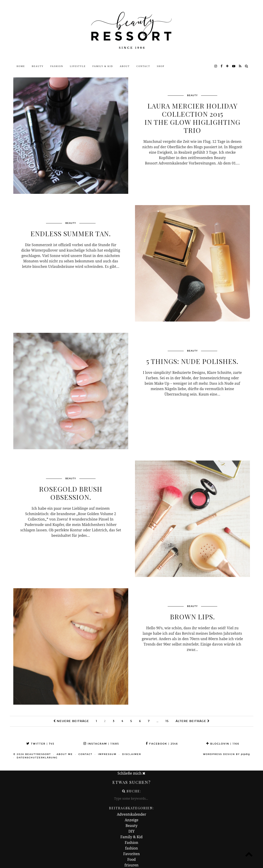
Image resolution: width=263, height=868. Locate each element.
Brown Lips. (192, 617)
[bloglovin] (228, 66)
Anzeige (131, 820)
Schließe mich (132, 773)
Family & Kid (103, 66)
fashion (131, 848)
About (125, 66)
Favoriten (131, 854)
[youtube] (234, 66)
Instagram (101, 744)
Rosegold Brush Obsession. (71, 493)
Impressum (107, 754)
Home (21, 66)
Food (131, 859)
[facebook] (222, 66)
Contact (143, 66)
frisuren (131, 865)
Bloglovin (223, 744)
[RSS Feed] (240, 66)
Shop (161, 66)
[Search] (247, 66)
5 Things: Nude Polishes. (192, 361)
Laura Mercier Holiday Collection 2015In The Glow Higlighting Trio (192, 118)
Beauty (38, 66)
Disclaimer (132, 754)
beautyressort (38, 754)
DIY (132, 831)
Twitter (40, 744)
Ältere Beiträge (193, 721)
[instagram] (216, 66)
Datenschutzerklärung (37, 758)
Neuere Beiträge (71, 721)
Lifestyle (78, 66)
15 (167, 721)
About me (65, 754)
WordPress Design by (226, 754)
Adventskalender (132, 814)
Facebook (162, 744)
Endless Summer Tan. (71, 234)
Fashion (57, 66)
